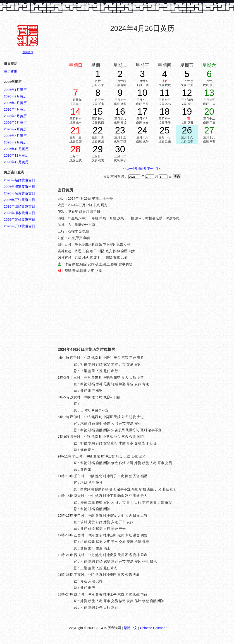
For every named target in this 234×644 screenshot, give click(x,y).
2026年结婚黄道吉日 (19, 180)
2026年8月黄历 (15, 136)
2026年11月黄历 (16, 155)
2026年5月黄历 (15, 116)
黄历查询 (11, 72)
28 (75, 149)
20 (209, 111)
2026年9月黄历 (15, 142)
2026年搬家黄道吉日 (19, 187)
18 (165, 111)
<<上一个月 (130, 169)
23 (120, 130)
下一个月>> (154, 169)
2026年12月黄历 (16, 162)
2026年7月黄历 (15, 129)
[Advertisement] (142, 47)
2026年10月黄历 (16, 149)
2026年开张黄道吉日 (19, 200)
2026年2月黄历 (15, 96)
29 (98, 149)
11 (165, 93)
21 (75, 130)
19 (187, 111)
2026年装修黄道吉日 (19, 193)
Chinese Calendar (153, 628)
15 (98, 111)
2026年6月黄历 (15, 123)
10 (142, 93)
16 (120, 111)
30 (120, 149)
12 (187, 93)
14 (75, 111)
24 (142, 130)
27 (209, 130)
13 (209, 93)
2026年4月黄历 (15, 109)
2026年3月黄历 (15, 103)
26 (187, 130)
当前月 (142, 169)
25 (165, 130)
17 (142, 111)
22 (98, 130)
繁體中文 (131, 628)
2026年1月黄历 (15, 90)
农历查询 (28, 52)
